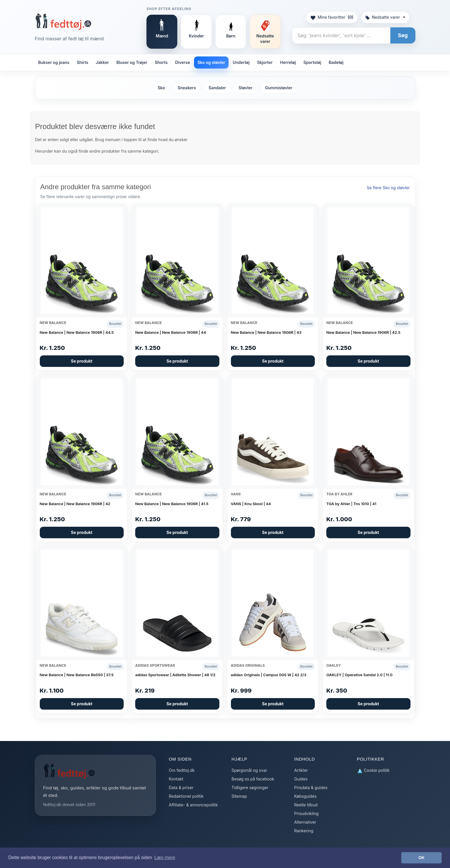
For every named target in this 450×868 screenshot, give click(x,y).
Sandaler (217, 88)
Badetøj (336, 62)
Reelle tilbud (306, 805)
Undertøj (241, 62)
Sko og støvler (211, 62)
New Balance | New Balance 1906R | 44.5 (77, 332)
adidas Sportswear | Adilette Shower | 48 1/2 (175, 675)
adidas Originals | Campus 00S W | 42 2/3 (269, 675)
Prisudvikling (307, 813)
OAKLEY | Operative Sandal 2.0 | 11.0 (359, 675)
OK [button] (421, 858)
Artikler (301, 770)
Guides (301, 779)
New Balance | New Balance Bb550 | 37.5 (77, 675)
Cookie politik (373, 771)
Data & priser (181, 788)
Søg (403, 35)
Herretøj (288, 62)
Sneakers (187, 88)
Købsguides (306, 796)
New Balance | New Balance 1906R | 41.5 (172, 504)
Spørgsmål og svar (249, 770)
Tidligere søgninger (250, 788)
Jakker (102, 62)
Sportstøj (312, 62)
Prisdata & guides (311, 788)
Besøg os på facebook (253, 779)
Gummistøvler (279, 88)
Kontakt (176, 779)
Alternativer (305, 822)
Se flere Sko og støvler (388, 188)
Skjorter (265, 62)
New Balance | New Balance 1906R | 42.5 (363, 332)
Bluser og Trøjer (132, 62)
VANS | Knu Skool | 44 (251, 504)
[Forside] (63, 22)
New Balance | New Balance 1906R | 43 (266, 332)
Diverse (182, 62)
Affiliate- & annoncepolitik (193, 805)
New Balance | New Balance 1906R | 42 (75, 504)
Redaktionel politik (186, 796)
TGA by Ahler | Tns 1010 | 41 (351, 504)
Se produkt (82, 361)
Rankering (304, 831)
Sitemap (239, 796)
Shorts (161, 62)
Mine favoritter (332, 17)
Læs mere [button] (165, 857)
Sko (161, 88)
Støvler (246, 88)
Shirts (83, 62)
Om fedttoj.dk (182, 770)
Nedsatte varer (385, 17)
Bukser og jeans (54, 62)
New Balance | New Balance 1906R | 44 (171, 332)
